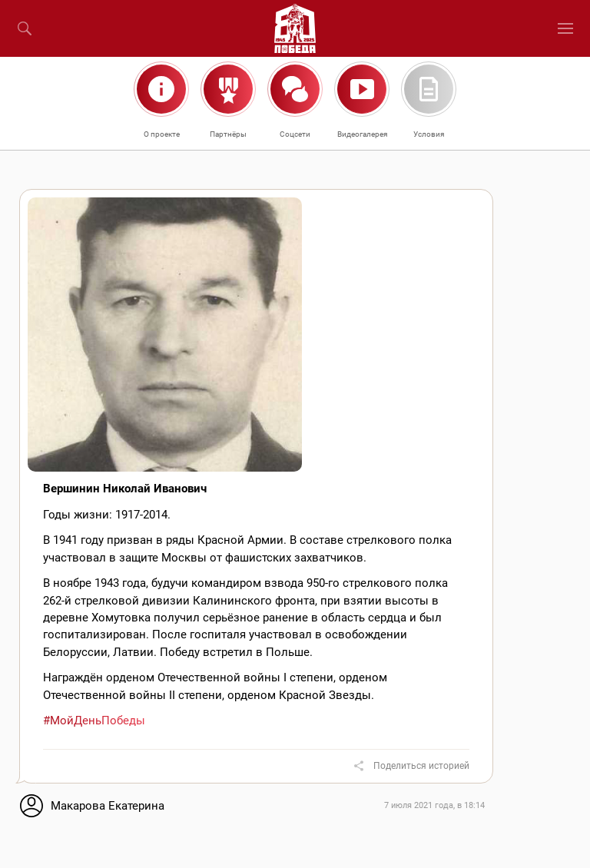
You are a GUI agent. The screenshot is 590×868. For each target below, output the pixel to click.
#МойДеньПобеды (94, 721)
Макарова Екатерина (108, 806)
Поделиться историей (421, 766)
